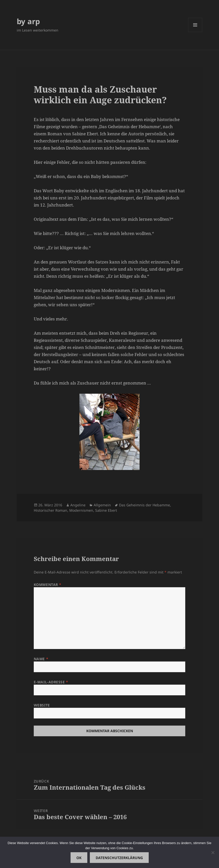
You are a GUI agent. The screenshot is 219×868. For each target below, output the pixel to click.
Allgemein (102, 505)
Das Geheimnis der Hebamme (145, 505)
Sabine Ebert (106, 510)
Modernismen (81, 510)
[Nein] (213, 852)
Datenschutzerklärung (119, 858)
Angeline (78, 505)
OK (79, 858)
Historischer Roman (50, 510)
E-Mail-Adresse (51, 682)
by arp (28, 21)
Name (41, 659)
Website (42, 705)
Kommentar (48, 585)
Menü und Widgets (195, 32)
